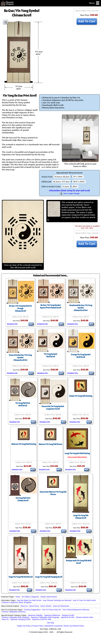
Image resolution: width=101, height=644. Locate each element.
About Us (24, 606)
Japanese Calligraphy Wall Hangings (45, 617)
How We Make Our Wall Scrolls (29, 600)
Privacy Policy (38, 626)
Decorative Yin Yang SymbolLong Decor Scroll (53, 408)
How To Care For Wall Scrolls (84, 600)
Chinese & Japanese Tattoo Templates (17, 602)
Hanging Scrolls (68, 615)
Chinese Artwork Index (85, 617)
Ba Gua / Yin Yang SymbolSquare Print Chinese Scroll (51, 306)
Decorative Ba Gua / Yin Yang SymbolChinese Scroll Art (20, 358)
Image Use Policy (24, 626)
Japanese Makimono (52, 615)
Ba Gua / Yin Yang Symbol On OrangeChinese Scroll (20, 308)
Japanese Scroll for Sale (42, 619)
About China (34, 606)
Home (18, 597)
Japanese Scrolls (68, 617)
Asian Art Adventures (61, 606)
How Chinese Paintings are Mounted (57, 600)
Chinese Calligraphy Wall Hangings (15, 617)
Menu (94, 3)
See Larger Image (69, 193)
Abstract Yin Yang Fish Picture (50, 444)
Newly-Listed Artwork (49, 597)
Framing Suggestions (32, 610)
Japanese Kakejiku (35, 615)
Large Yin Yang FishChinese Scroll (81, 517)
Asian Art (5, 619)
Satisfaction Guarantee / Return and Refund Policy (64, 626)
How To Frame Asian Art (52, 610)
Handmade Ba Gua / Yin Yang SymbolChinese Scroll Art (81, 308)
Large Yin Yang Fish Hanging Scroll (49, 577)
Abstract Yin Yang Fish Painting (24, 444)
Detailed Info (12, 324)
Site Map (50, 623)
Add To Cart (87, 21)
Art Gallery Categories (30, 597)
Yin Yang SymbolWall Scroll (51, 355)
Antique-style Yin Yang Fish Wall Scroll (79, 562)
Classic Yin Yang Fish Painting (81, 396)
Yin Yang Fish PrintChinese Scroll (23, 499)
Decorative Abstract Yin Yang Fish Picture (53, 493)
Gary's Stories (46, 606)
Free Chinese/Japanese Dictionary (76, 610)
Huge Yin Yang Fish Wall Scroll (21, 577)
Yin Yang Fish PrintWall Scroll (23, 404)
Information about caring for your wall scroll (69, 190)
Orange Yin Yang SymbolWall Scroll (81, 356)
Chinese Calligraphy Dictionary (14, 612)
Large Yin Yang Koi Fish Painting (77, 453)
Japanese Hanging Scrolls (20, 619)
